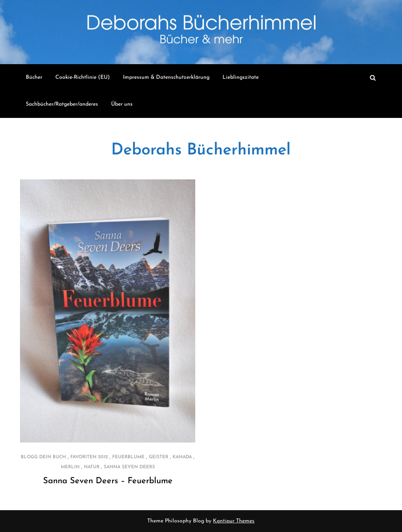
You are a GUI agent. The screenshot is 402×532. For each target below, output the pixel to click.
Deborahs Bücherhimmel (201, 150)
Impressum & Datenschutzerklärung (166, 77)
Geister (159, 457)
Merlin (70, 467)
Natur (92, 467)
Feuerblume (128, 457)
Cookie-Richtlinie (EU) (83, 77)
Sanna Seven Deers (129, 467)
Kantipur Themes (234, 521)
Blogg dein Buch (43, 457)
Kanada (182, 457)
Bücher (34, 77)
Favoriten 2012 (89, 457)
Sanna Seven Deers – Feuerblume (108, 481)
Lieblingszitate (241, 77)
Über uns (122, 104)
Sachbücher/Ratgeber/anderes (62, 104)
